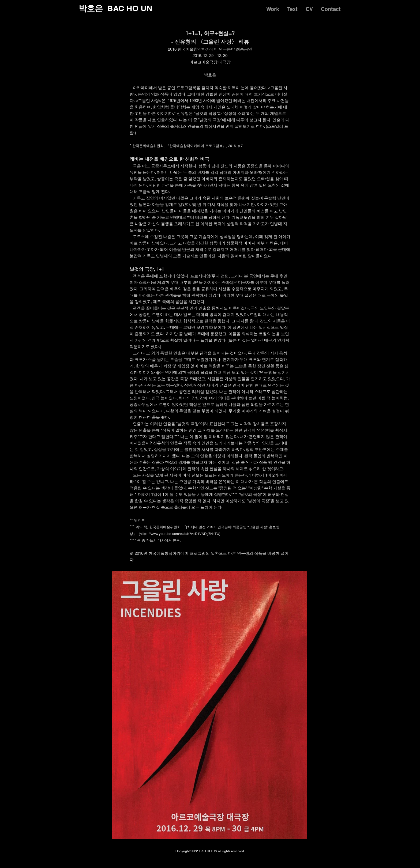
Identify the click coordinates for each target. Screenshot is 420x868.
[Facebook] (336, 858)
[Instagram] (323, 858)
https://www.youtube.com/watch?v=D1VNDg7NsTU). (181, 534)
